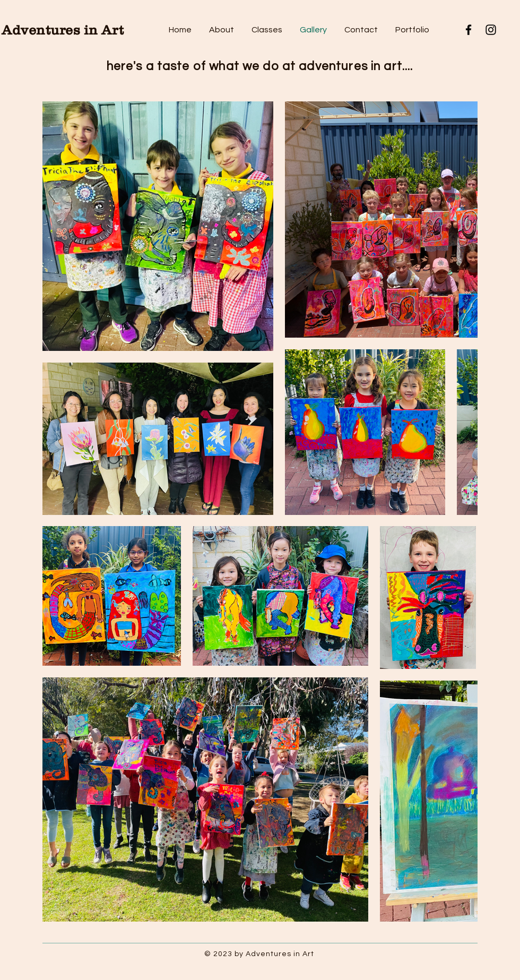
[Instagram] (491, 30)
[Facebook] (469, 30)
